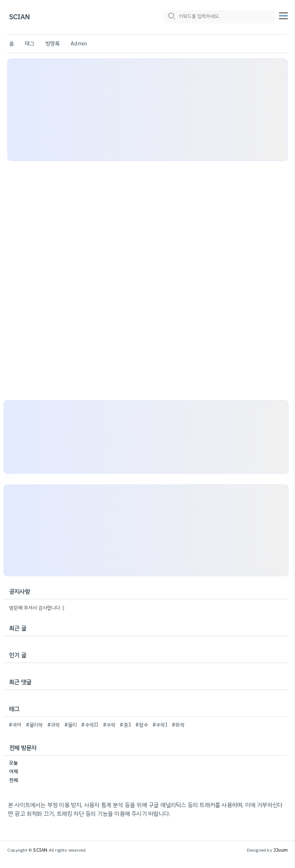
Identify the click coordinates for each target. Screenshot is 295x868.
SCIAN (19, 17)
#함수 (142, 725)
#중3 (125, 725)
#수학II (90, 725)
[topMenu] (283, 15)
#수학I (160, 725)
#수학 (109, 725)
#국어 (15, 725)
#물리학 (34, 725)
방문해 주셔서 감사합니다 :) (37, 608)
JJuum (280, 850)
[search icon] (171, 17)
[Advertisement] (147, 110)
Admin (79, 44)
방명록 (53, 44)
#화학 (178, 725)
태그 (29, 44)
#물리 (71, 725)
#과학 (54, 725)
